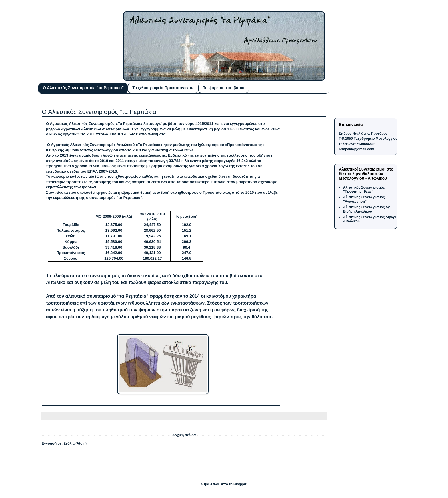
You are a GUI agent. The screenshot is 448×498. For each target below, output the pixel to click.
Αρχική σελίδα (184, 435)
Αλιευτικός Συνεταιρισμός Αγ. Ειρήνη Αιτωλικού (367, 209)
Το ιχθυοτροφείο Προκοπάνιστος (163, 88)
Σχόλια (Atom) (75, 443)
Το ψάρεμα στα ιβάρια (224, 88)
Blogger (240, 484)
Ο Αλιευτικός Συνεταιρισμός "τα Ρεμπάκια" (83, 88)
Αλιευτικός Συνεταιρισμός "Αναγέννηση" (364, 199)
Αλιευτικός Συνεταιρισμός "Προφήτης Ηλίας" (364, 189)
